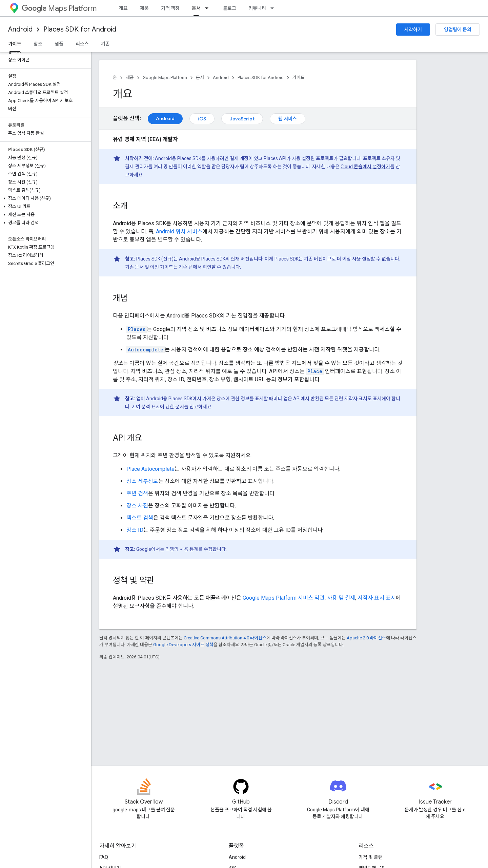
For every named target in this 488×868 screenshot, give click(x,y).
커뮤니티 (257, 8)
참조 (38, 44)
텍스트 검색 (140, 518)
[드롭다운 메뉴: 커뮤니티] (274, 8)
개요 (123, 8)
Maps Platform (59, 8)
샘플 (59, 44)
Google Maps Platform (165, 78)
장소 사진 (137, 506)
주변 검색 (137, 493)
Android (20, 29)
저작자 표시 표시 (377, 598)
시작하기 (413, 30)
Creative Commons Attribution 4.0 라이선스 (225, 638)
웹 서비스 (288, 119)
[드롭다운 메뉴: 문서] (209, 8)
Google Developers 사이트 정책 (183, 645)
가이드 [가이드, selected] (15, 44)
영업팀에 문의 (458, 30)
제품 (144, 8)
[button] (44, 198)
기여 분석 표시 (146, 407)
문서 (200, 78)
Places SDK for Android (80, 29)
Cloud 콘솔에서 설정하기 (365, 167)
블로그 (230, 8)
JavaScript (242, 119)
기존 (105, 44)
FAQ (104, 857)
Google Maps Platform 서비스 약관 (284, 598)
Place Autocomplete (150, 469)
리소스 (82, 44)
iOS (202, 119)
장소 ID (135, 530)
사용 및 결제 (341, 598)
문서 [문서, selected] (196, 8)
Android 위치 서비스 (179, 232)
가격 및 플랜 (371, 857)
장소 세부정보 (142, 481)
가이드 (299, 78)
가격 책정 (170, 8)
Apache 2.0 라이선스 (366, 638)
